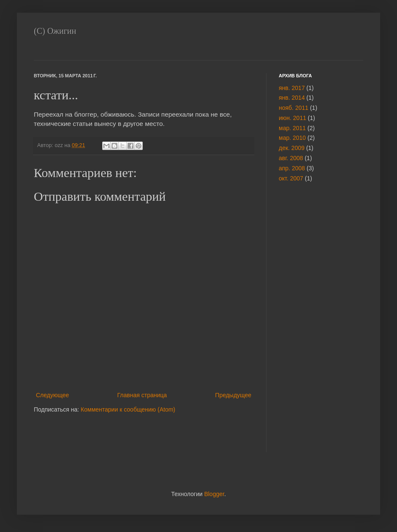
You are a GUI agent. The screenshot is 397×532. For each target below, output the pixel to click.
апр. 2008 (292, 168)
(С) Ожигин (55, 31)
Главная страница (142, 395)
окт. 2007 (291, 178)
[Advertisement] (304, 323)
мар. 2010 (292, 138)
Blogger (214, 494)
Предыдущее (233, 395)
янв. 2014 (292, 98)
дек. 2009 (292, 148)
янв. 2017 (292, 88)
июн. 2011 (292, 118)
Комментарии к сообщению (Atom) (128, 409)
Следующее (52, 395)
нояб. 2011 (294, 108)
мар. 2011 (292, 128)
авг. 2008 (291, 158)
